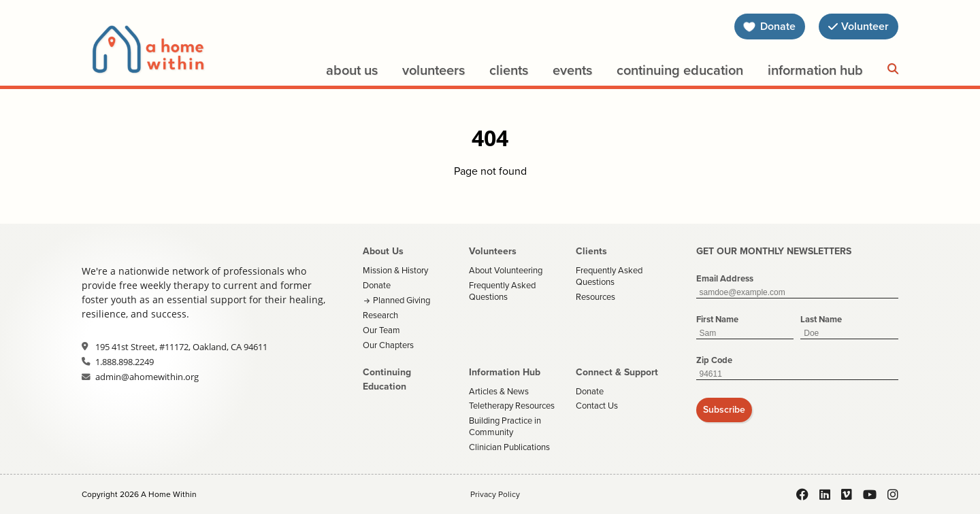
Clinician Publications (509, 447)
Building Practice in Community (505, 426)
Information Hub (815, 70)
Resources (595, 297)
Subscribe (724, 410)
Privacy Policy (495, 494)
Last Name (821, 319)
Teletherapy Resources (512, 406)
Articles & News (499, 391)
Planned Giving (402, 300)
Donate (377, 285)
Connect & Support (617, 372)
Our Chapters (388, 345)
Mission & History (395, 270)
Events (572, 70)
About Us (352, 70)
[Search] (893, 69)
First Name (717, 319)
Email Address (725, 278)
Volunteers (434, 70)
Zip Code (714, 360)
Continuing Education (680, 70)
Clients (509, 70)
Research (380, 315)
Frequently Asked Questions (502, 291)
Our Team (381, 330)
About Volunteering (506, 270)
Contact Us (597, 406)
